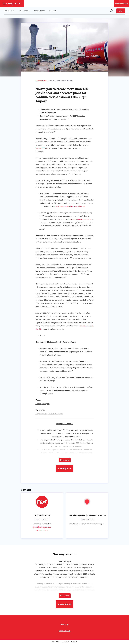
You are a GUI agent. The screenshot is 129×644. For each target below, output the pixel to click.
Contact (53, 11)
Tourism (38, 404)
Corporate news (41, 414)
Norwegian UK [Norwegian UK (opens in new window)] (65, 631)
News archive (24, 11)
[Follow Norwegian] (121, 11)
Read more (65, 460)
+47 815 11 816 (42, 530)
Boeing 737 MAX (42, 148)
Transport (46, 404)
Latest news (9, 11)
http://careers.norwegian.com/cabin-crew (69, 206)
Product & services (55, 414)
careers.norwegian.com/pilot (80, 219)
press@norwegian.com (42, 527)
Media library (39, 11)
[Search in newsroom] (111, 11)
